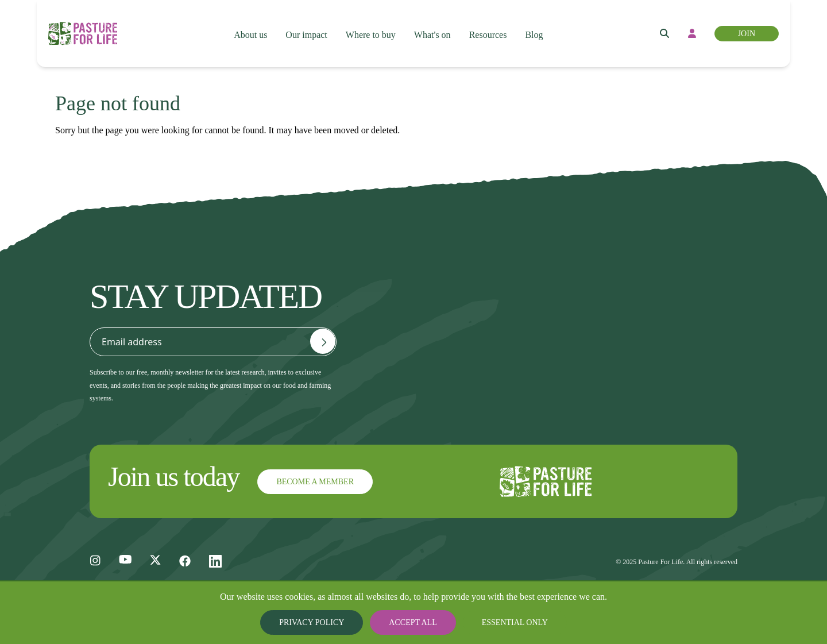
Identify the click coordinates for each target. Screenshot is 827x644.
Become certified (549, 309)
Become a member (554, 286)
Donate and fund (549, 369)
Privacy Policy (321, 622)
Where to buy (370, 24)
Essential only (506, 622)
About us (248, 24)
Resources (492, 24)
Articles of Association (679, 367)
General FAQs (430, 330)
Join (741, 23)
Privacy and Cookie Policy (695, 293)
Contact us (430, 293)
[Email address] (323, 341)
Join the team (430, 367)
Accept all (413, 622)
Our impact (305, 24)
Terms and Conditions (678, 330)
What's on (434, 24)
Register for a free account (552, 339)
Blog (540, 24)
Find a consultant (550, 392)
